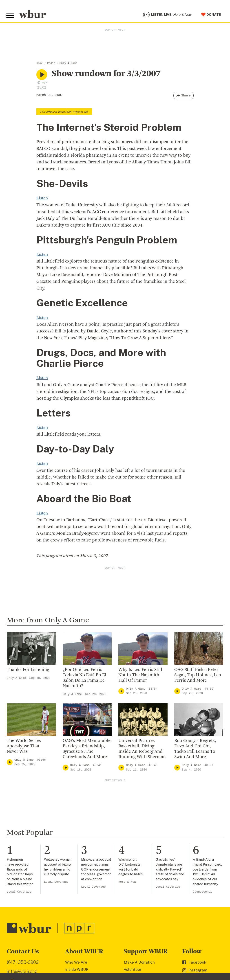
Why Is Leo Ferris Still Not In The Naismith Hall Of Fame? (140, 676)
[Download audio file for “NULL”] (38, 84)
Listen (43, 200)
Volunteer (133, 971)
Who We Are (76, 963)
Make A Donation (139, 963)
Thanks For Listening (28, 671)
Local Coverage (19, 893)
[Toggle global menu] (11, 16)
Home (40, 65)
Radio (51, 65)
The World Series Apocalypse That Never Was (24, 747)
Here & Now (127, 883)
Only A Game (68, 65)
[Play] (121, 692)
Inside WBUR (77, 971)
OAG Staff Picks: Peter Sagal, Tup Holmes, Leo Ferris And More (198, 676)
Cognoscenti (202, 893)
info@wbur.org (22, 972)
